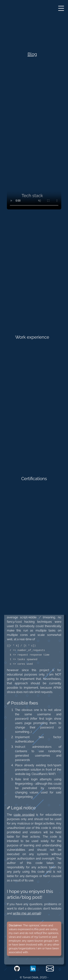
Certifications (34, 479)
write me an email (27, 913)
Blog (32, 54)
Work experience (32, 337)
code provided (24, 815)
